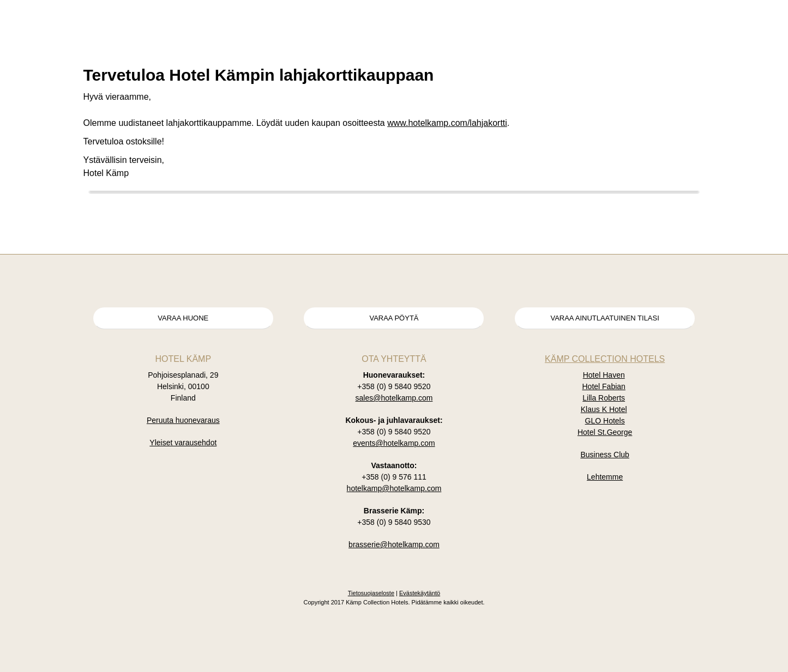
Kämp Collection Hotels (605, 359)
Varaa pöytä (394, 318)
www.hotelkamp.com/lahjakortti (447, 123)
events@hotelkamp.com (394, 443)
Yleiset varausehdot (183, 443)
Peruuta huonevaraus (183, 420)
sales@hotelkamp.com (394, 398)
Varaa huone (183, 318)
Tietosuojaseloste (371, 593)
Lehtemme (605, 477)
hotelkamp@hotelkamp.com (394, 488)
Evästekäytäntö (420, 593)
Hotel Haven (604, 375)
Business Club (605, 455)
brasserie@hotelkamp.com (394, 544)
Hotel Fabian (604, 386)
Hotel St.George (605, 432)
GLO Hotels (605, 421)
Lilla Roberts (604, 398)
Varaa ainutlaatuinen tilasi (604, 318)
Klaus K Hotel (604, 409)
